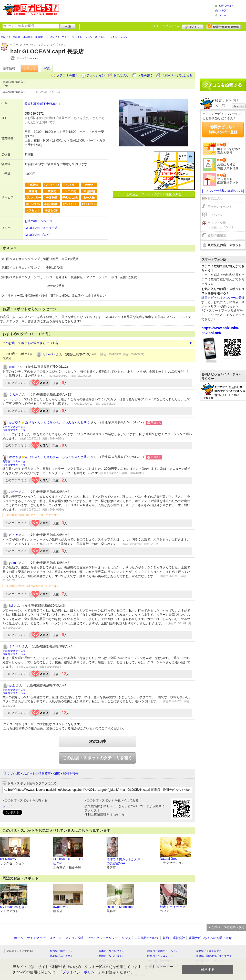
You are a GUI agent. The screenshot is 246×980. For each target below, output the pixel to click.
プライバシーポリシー (102, 938)
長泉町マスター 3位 (14, 654)
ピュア (14, 535)
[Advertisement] (137, 10)
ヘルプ (222, 10)
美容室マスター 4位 (14, 651)
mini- (12, 367)
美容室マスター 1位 (14, 427)
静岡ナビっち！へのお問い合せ (210, 938)
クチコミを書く (67, 75)
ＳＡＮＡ (15, 646)
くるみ (14, 395)
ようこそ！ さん (166, 26)
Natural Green (170, 859)
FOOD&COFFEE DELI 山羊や (69, 861)
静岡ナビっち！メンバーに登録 (223, 298)
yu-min (14, 563)
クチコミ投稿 (74, 938)
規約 (166, 938)
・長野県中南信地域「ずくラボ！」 (214, 956)
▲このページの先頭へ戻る (226, 927)
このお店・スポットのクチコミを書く (97, 758)
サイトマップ (36, 938)
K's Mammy (8, 859)
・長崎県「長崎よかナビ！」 (210, 951)
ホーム (222, 15)
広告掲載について (147, 938)
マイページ (215, 215)
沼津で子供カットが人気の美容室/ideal (124, 861)
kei (11, 606)
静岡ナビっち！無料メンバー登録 (223, 129)
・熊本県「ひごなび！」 (110, 951)
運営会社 (179, 938)
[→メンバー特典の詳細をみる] (223, 191)
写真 (47, 68)
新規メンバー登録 (224, 26)
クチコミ (29, 68)
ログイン (193, 26)
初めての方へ (226, 6)
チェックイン (96, 75)
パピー (14, 492)
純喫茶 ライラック (173, 907)
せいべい (49, 354)
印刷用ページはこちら (177, 75)
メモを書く (145, 75)
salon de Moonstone (120, 907)
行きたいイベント (220, 207)
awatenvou (61, 907)
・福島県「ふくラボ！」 (61, 956)
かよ (12, 685)
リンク (126, 938)
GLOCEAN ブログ (37, 235)
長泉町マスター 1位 (14, 430)
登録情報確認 (217, 235)
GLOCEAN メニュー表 (41, 228)
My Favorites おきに (14, 907)
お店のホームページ (38, 221)
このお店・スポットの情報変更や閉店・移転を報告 (43, 774)
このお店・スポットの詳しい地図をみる (154, 194)
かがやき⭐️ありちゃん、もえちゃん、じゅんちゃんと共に (49, 422)
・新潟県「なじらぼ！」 (110, 956)
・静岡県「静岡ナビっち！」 (161, 951)
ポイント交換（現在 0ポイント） (221, 225)
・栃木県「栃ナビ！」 (60, 951)
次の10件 (97, 741)
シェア (7, 806)
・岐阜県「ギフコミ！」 (159, 956)
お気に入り (121, 75)
